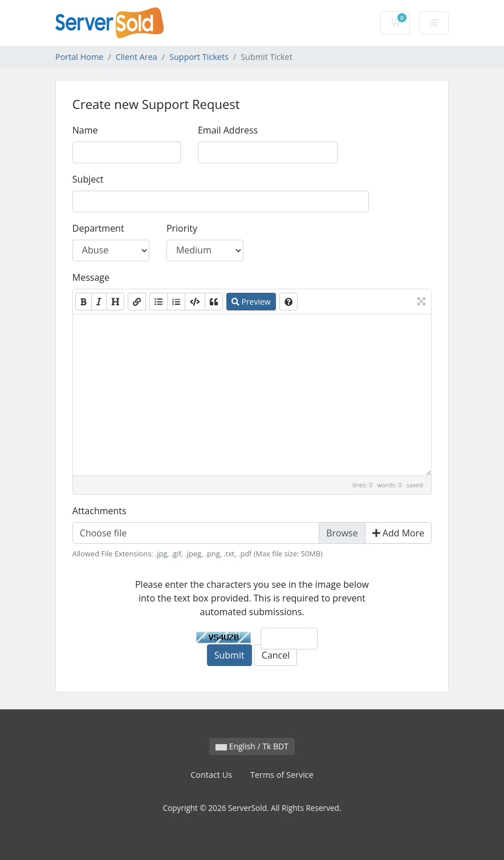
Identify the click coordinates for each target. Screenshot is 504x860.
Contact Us (211, 775)
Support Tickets (199, 57)
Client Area (137, 57)
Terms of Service (282, 775)
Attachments (99, 511)
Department (98, 228)
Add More (399, 533)
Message (91, 277)
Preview (251, 302)
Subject (88, 179)
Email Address (228, 130)
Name (85, 130)
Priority (182, 228)
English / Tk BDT (252, 746)
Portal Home (79, 57)
